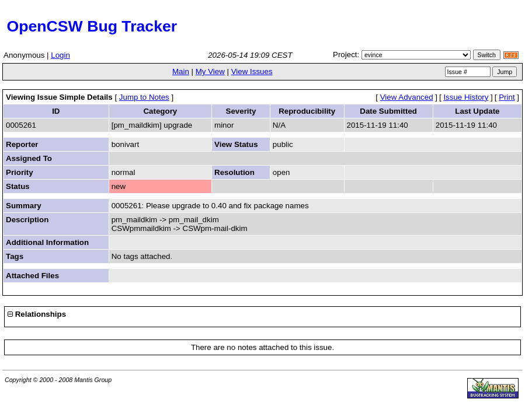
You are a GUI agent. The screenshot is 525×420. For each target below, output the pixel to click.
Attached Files (32, 276)
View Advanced (407, 97)
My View (210, 71)
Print (507, 97)
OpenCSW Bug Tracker (90, 26)
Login (60, 55)
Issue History (466, 97)
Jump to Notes (144, 97)
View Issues (252, 71)
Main (181, 71)
